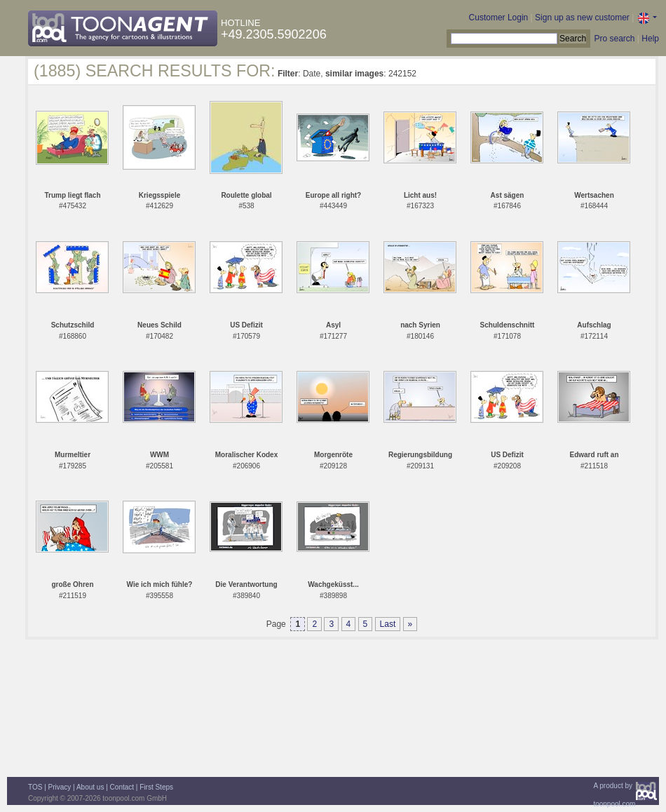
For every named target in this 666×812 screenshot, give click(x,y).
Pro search (614, 39)
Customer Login (499, 18)
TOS (35, 787)
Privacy (60, 787)
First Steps (156, 787)
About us (90, 787)
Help (650, 39)
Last (388, 624)
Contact (122, 787)
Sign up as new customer (582, 18)
